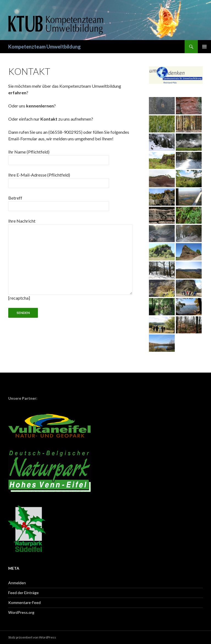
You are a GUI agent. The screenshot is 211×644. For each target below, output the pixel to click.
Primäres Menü (204, 47)
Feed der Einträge (23, 593)
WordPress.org (21, 612)
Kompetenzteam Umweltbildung (45, 47)
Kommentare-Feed (24, 602)
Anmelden (17, 583)
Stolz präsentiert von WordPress (32, 637)
